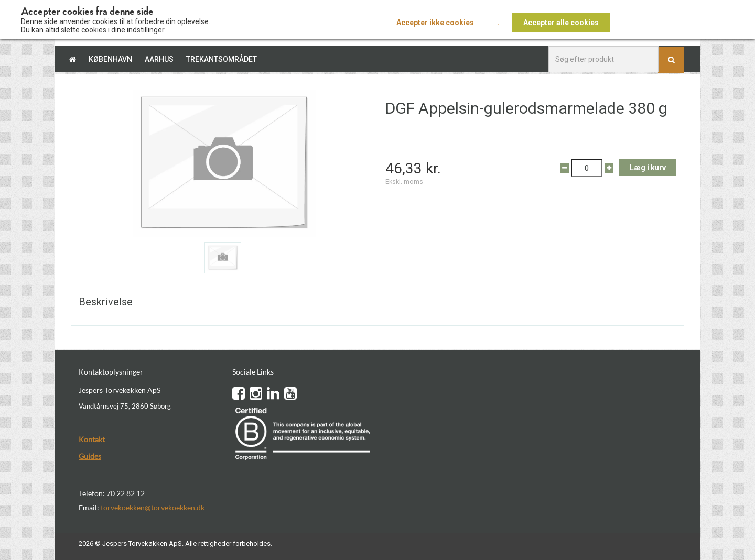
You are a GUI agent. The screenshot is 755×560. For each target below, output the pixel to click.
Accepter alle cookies (561, 23)
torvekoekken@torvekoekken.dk (153, 507)
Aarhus (159, 59)
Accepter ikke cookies (435, 23)
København (110, 59)
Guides (90, 456)
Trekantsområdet (222, 59)
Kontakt (92, 439)
